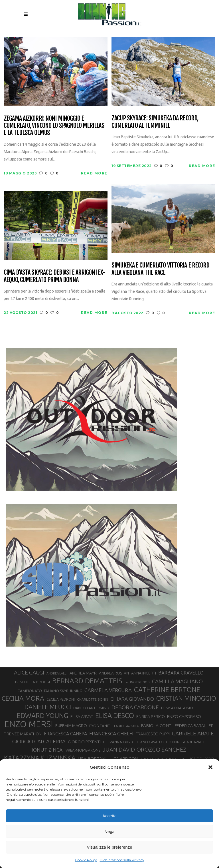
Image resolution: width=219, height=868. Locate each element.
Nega (109, 831)
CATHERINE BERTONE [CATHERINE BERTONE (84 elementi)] (167, 690)
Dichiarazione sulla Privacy (122, 860)
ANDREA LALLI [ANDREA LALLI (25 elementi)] (57, 673)
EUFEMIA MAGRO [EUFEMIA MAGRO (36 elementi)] (71, 726)
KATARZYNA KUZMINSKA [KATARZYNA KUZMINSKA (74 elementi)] (40, 758)
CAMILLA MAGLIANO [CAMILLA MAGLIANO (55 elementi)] (177, 681)
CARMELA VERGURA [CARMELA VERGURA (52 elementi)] (108, 690)
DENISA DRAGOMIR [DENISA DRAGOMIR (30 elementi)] (177, 708)
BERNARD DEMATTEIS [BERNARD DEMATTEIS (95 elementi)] (87, 681)
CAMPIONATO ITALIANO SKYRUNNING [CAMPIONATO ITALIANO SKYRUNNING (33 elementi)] (50, 691)
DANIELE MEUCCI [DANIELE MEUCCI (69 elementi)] (48, 707)
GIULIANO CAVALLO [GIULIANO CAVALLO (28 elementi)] (148, 742)
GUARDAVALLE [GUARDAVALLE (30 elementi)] (193, 742)
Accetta (109, 816)
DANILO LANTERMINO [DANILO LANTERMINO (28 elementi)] (91, 708)
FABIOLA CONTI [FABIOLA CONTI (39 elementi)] (157, 726)
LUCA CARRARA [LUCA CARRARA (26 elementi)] (152, 759)
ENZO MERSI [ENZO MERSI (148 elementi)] (29, 724)
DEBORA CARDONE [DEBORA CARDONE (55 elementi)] (135, 707)
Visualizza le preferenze (110, 847)
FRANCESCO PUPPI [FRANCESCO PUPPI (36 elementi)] (153, 734)
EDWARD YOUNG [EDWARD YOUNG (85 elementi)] (42, 715)
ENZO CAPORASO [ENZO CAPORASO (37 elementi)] (184, 716)
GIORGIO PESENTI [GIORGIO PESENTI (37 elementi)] (84, 742)
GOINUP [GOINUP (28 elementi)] (173, 742)
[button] (210, 767)
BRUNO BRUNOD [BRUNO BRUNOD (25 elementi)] (137, 682)
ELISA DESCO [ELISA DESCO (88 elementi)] (115, 716)
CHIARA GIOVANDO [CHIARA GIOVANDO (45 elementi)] (132, 699)
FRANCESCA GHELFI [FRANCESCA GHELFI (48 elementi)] (111, 734)
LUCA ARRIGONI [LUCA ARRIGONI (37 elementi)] (124, 759)
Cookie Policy (86, 860)
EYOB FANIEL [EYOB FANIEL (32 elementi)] (101, 726)
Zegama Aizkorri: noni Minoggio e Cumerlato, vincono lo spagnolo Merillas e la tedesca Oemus (54, 126)
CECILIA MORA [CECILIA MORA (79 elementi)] (23, 698)
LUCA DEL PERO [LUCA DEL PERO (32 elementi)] (200, 759)
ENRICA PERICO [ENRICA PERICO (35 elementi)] (151, 716)
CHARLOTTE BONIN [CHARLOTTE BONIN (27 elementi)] (93, 699)
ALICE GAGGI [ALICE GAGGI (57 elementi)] (29, 672)
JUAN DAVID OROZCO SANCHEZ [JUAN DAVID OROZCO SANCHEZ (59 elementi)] (144, 749)
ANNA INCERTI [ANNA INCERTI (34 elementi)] (144, 673)
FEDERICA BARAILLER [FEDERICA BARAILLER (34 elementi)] (194, 726)
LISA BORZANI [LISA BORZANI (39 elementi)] (92, 759)
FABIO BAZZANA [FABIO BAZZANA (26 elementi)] (126, 726)
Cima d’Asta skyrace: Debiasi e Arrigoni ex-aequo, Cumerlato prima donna (54, 276)
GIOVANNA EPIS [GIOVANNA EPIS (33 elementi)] (116, 742)
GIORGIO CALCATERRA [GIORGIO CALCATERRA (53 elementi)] (39, 741)
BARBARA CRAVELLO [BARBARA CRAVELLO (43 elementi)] (181, 673)
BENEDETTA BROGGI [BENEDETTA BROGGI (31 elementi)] (33, 682)
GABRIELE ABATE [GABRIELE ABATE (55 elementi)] (193, 733)
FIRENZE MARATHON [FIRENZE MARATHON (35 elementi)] (23, 734)
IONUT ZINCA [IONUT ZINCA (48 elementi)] (47, 750)
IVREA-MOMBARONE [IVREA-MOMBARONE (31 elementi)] (83, 750)
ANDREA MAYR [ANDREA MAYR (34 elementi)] (83, 673)
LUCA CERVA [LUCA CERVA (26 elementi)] (175, 759)
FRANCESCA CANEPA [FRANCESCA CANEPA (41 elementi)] (65, 734)
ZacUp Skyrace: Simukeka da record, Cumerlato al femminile (155, 122)
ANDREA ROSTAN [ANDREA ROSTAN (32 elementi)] (114, 673)
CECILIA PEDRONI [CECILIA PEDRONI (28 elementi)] (61, 699)
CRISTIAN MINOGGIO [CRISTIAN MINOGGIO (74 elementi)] (186, 698)
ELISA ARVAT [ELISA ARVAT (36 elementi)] (82, 716)
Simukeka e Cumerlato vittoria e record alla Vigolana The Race (161, 269)
